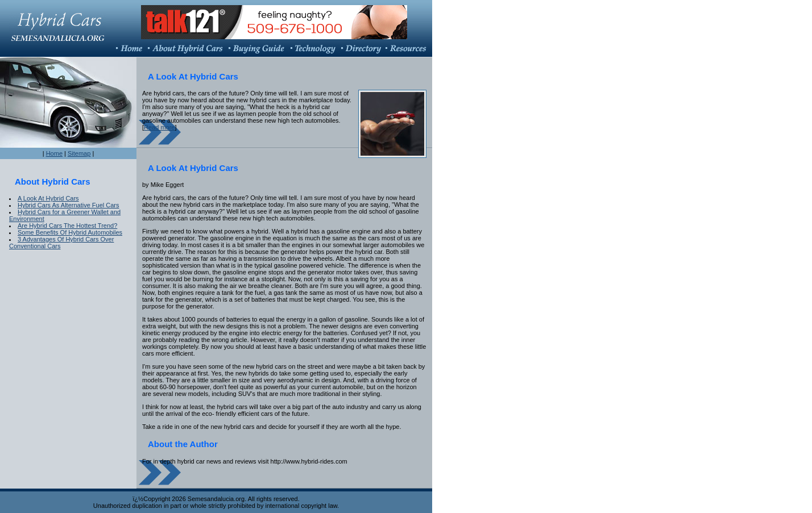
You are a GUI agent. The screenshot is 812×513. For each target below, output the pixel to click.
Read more (159, 127)
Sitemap (79, 153)
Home (54, 153)
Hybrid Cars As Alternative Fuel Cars (69, 205)
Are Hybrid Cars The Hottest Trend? (67, 226)
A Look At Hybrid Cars (48, 198)
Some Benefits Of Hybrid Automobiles (70, 232)
